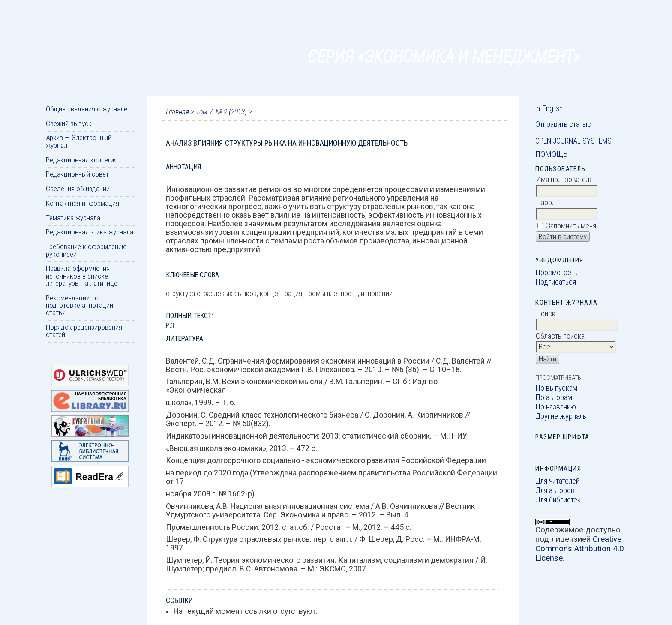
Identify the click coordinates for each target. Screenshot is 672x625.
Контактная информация (82, 203)
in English (549, 108)
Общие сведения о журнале (87, 109)
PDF (171, 325)
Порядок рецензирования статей (84, 331)
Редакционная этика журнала (90, 232)
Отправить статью (563, 124)
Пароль (547, 203)
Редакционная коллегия (82, 160)
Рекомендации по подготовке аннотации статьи (79, 305)
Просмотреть (556, 273)
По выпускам (556, 388)
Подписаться (556, 282)
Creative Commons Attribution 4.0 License (580, 549)
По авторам (554, 397)
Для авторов (555, 490)
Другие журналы (562, 416)
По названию (556, 407)
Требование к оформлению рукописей (86, 250)
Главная (177, 112)
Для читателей (557, 481)
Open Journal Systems (573, 141)
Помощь (551, 154)
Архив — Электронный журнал (79, 141)
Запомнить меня (571, 226)
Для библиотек (558, 500)
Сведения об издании (78, 189)
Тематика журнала (73, 218)
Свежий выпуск (69, 123)
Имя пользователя (564, 180)
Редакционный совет (77, 174)
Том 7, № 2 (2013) (221, 112)
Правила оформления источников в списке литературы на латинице (82, 276)
